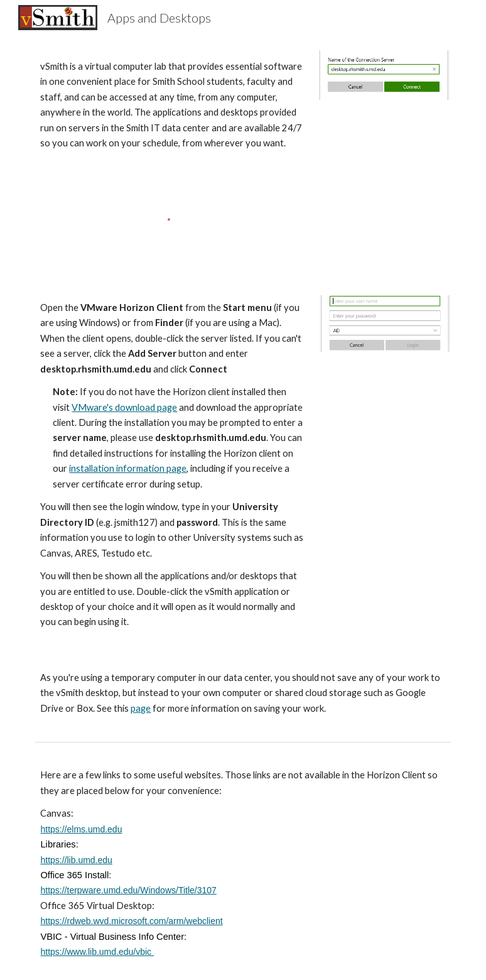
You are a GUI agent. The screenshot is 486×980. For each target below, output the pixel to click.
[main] (172, 105)
